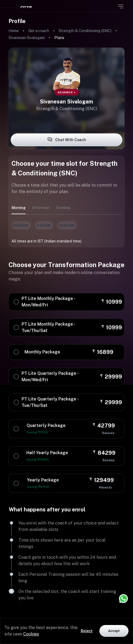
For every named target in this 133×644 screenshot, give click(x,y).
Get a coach (39, 31)
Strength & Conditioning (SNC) (85, 31)
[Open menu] (121, 6)
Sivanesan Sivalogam (27, 38)
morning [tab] (19, 208)
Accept (114, 631)
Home (14, 31)
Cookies (31, 634)
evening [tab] (63, 208)
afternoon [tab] (41, 208)
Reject (87, 631)
